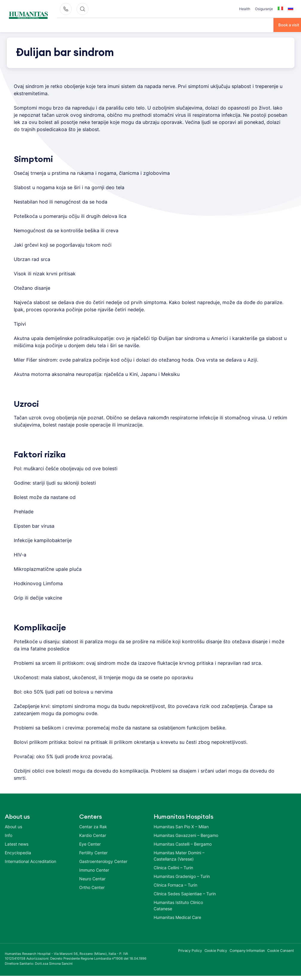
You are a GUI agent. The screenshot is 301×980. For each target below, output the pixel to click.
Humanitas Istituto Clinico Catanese (178, 905)
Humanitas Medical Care (177, 917)
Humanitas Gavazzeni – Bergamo (186, 835)
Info (9, 835)
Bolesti (88, 25)
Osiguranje (264, 9)
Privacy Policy (190, 950)
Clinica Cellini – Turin (173, 867)
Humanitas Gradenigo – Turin (182, 876)
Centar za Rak (93, 826)
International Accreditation (30, 861)
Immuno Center (94, 869)
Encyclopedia (18, 852)
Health (245, 9)
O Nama (65, 25)
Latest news (17, 843)
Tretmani (112, 25)
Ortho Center (92, 887)
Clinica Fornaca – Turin (175, 884)
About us (13, 826)
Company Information (247, 950)
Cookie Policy (216, 950)
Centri (135, 25)
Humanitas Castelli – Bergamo (183, 843)
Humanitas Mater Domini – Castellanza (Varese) (179, 855)
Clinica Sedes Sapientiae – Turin (185, 893)
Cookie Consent (281, 950)
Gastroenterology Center (103, 861)
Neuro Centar (92, 878)
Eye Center (90, 843)
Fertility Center (93, 852)
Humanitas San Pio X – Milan (181, 826)
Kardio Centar (93, 835)
